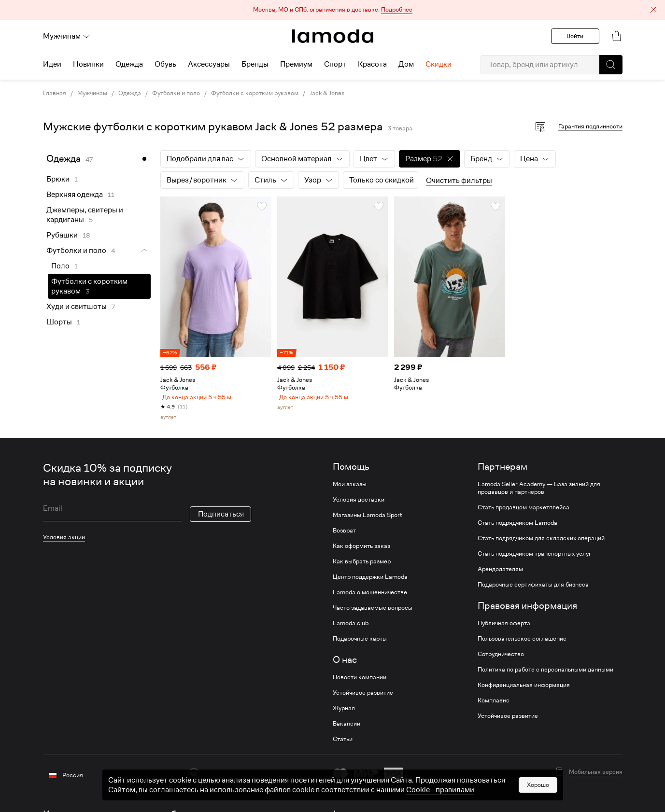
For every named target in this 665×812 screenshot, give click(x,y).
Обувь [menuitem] (165, 64)
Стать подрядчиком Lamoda (517, 527)
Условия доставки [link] (359, 504)
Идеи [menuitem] (52, 64)
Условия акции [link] (64, 541)
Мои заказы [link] (350, 488)
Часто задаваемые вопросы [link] (373, 612)
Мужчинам (67, 36)
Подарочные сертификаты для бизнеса (533, 588)
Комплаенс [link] (494, 704)
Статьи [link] (343, 743)
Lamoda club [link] (351, 627)
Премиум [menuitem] (296, 64)
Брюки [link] (58, 179)
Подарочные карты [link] (360, 643)
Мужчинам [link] (92, 93)
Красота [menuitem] (372, 64)
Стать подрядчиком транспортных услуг (534, 558)
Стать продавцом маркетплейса (524, 511)
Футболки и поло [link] (176, 93)
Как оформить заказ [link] (361, 550)
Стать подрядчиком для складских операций (541, 542)
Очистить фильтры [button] (459, 181)
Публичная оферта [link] (504, 627)
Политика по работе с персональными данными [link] (545, 673)
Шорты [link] (59, 322)
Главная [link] (55, 93)
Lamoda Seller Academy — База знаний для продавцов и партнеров (539, 492)
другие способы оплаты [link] (396, 791)
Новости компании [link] (360, 681)
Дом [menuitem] (406, 64)
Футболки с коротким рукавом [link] (255, 93)
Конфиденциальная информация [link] (524, 689)
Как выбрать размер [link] (362, 565)
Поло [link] (60, 266)
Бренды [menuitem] (255, 64)
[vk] (194, 778)
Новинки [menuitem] (88, 64)
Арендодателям (500, 573)
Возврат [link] (344, 534)
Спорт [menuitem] (335, 64)
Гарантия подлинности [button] (590, 126)
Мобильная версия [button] (596, 776)
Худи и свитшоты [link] (77, 307)
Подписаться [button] (221, 518)
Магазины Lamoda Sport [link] (368, 519)
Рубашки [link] (62, 235)
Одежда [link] (130, 93)
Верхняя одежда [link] (75, 195)
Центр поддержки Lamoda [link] (370, 581)
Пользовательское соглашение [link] (522, 643)
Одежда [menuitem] (129, 64)
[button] (332, 10)
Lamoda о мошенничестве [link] (370, 596)
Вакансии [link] (347, 728)
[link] (333, 36)
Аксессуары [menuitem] (209, 64)
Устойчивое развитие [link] (363, 697)
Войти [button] (575, 36)
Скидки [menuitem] (439, 64)
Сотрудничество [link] (501, 658)
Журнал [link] (344, 712)
